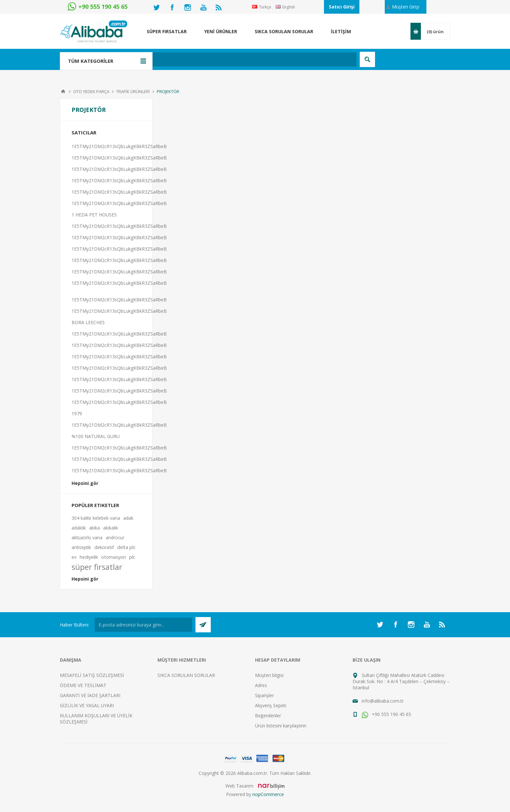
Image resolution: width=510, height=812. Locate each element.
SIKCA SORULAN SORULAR (186, 675)
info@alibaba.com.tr (383, 701)
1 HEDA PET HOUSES (94, 215)
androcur (115, 537)
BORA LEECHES (88, 322)
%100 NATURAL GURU (96, 436)
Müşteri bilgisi (269, 675)
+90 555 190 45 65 (386, 714)
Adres (261, 685)
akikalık (111, 528)
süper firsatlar (97, 567)
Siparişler (264, 695)
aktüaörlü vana (87, 537)
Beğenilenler (268, 716)
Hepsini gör (85, 483)
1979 (77, 413)
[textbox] (221, 59)
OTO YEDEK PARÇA (91, 91)
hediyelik (89, 557)
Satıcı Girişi (342, 7)
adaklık (79, 528)
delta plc (126, 547)
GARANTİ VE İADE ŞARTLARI (90, 695)
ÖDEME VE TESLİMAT (83, 685)
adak (128, 518)
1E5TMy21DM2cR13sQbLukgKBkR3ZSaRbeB (119, 146)
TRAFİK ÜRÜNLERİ (133, 91)
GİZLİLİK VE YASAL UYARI (87, 705)
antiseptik (81, 547)
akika (94, 528)
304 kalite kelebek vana (96, 518)
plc (132, 557)
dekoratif (104, 547)
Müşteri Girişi (406, 7)
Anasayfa (63, 91)
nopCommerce (268, 794)
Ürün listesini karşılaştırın (281, 726)
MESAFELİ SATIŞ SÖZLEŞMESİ (92, 675)
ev (74, 557)
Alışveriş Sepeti (271, 705)
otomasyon (114, 557)
